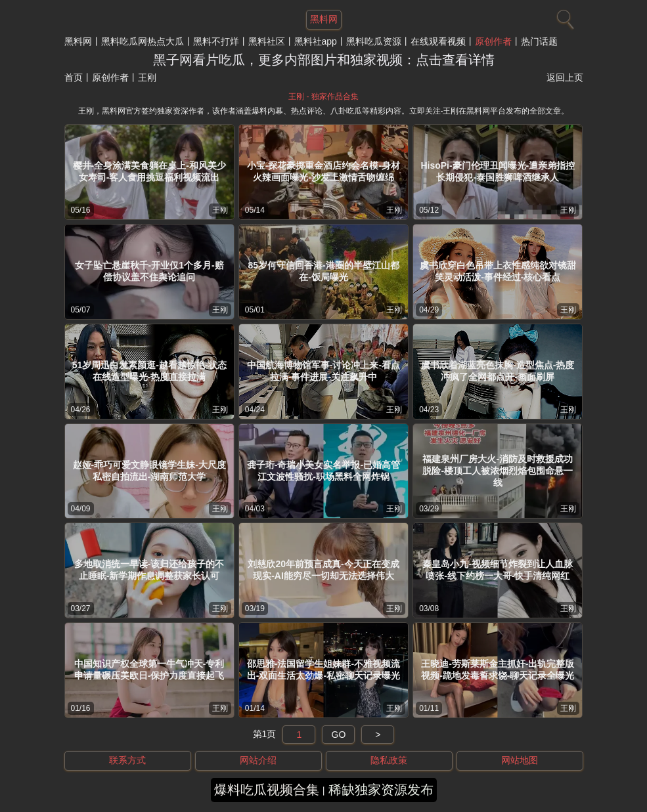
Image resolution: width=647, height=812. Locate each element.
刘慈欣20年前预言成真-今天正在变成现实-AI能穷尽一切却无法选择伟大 (323, 570)
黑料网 (78, 41)
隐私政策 (389, 760)
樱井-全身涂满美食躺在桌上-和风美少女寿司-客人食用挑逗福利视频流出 (149, 171)
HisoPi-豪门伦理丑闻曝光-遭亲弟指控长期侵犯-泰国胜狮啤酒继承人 (498, 171)
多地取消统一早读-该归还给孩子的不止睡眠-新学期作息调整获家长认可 (149, 570)
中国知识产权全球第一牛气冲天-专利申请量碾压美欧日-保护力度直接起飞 (149, 670)
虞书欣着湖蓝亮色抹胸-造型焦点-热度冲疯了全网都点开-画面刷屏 (498, 371)
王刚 (220, 210)
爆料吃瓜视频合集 (267, 790)
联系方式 (127, 760)
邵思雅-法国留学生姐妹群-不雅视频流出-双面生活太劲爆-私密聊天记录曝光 (323, 670)
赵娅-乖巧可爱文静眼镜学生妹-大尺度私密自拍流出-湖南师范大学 (149, 471)
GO (339, 735)
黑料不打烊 (216, 41)
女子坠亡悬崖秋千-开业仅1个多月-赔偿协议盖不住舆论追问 (149, 271)
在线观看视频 (438, 41)
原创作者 (493, 41)
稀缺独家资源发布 (381, 790)
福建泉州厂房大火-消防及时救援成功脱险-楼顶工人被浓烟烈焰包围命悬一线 (498, 471)
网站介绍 (258, 760)
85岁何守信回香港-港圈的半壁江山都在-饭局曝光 (323, 271)
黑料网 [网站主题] (324, 19)
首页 (74, 77)
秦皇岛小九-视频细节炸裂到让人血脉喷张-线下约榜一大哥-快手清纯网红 (498, 570)
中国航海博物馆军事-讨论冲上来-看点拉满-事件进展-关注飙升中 (323, 371)
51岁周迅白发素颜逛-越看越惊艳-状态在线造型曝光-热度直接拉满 (149, 371)
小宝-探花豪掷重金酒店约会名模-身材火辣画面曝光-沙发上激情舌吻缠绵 (323, 171)
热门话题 (539, 41)
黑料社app (316, 41)
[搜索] (564, 16)
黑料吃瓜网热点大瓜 (143, 41)
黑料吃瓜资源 (374, 41)
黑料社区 (267, 41)
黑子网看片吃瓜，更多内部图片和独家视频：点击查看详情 (324, 60)
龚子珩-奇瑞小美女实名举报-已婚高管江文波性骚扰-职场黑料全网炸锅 (323, 471)
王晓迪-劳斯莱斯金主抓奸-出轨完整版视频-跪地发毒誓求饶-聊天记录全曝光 (498, 670)
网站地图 (520, 760)
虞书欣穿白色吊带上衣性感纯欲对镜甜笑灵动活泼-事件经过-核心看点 (498, 271)
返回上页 (565, 77)
